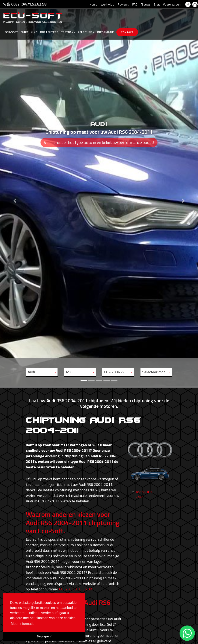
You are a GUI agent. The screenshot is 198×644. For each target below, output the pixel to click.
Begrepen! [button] (44, 636)
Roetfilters (49, 32)
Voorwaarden (172, 4)
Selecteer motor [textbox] (155, 372)
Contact (127, 32)
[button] (15, 193)
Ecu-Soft (11, 32)
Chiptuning (29, 32)
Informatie (105, 32)
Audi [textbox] (31, 372)
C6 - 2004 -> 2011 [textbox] (119, 372)
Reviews (123, 4)
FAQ (135, 4)
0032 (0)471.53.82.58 (25, 4)
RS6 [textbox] (69, 372)
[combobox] (42, 372)
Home (93, 4)
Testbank (68, 32)
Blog (157, 4)
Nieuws (146, 4)
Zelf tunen (86, 32)
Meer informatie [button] (23, 624)
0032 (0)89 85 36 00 (76, 589)
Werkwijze (107, 4)
